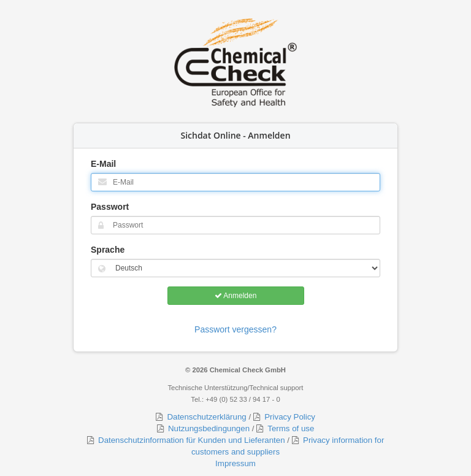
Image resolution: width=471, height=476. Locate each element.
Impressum (235, 463)
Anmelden (236, 296)
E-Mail (103, 164)
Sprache (108, 250)
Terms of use (289, 428)
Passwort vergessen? (235, 329)
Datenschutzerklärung (205, 417)
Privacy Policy (288, 417)
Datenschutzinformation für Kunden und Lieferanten (190, 440)
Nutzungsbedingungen (207, 428)
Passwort (110, 207)
